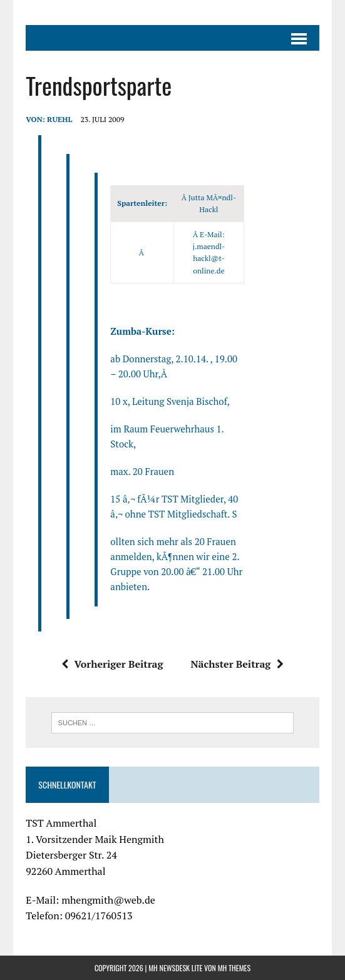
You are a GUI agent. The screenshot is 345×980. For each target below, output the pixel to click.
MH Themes (234, 968)
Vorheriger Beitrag (112, 664)
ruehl (59, 119)
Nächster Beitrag (237, 664)
